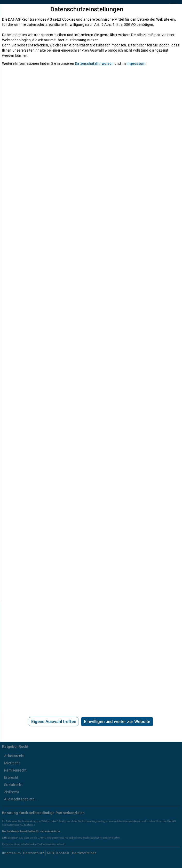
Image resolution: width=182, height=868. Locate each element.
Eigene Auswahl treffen (54, 721)
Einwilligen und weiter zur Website (117, 721)
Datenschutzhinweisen (94, 63)
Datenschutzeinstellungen (87, 9)
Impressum (136, 63)
